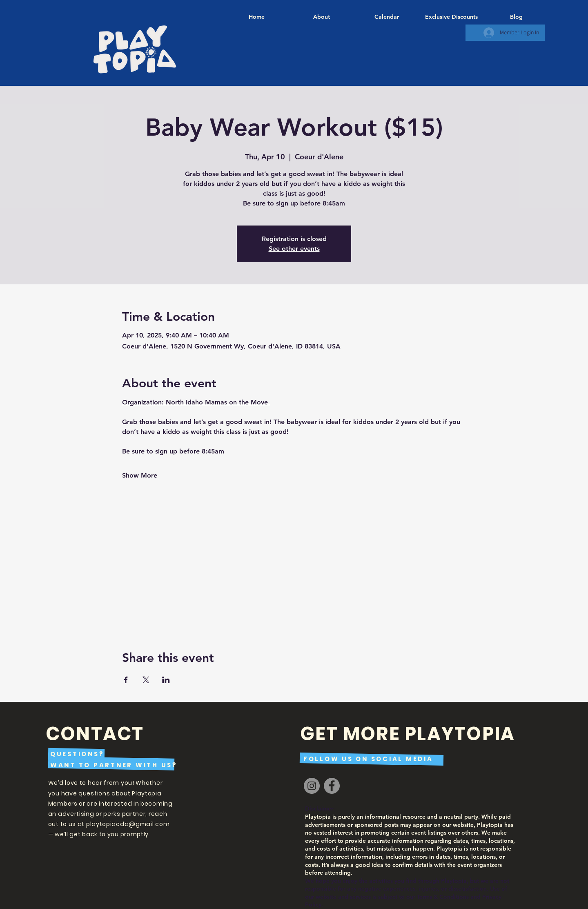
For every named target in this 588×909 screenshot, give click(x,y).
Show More (140, 475)
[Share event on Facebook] (126, 680)
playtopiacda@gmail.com (128, 824)
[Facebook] (332, 786)
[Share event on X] (146, 680)
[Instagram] (312, 786)
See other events (294, 249)
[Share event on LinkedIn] (166, 680)
